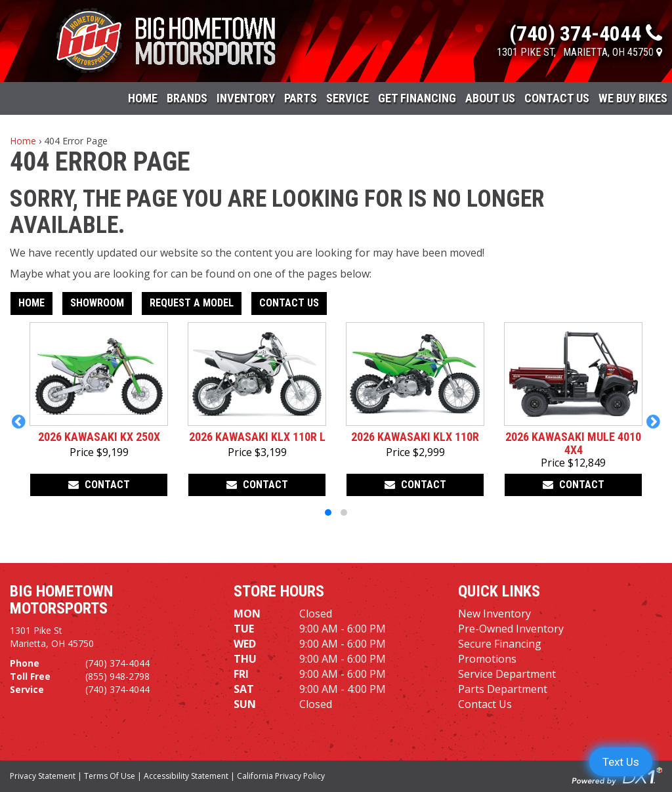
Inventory (246, 98)
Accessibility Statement (186, 776)
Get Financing (417, 98)
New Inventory (494, 614)
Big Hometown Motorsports (61, 600)
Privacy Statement (43, 776)
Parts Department (503, 689)
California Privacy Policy (281, 776)
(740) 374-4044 (117, 663)
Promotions (487, 659)
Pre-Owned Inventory (511, 629)
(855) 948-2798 (117, 676)
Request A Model (192, 303)
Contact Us (557, 98)
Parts (301, 98)
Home (143, 98)
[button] (19, 421)
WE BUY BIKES (633, 98)
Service (347, 98)
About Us (490, 98)
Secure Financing (500, 644)
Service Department (507, 674)
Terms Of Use (110, 776)
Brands (187, 98)
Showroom (97, 303)
